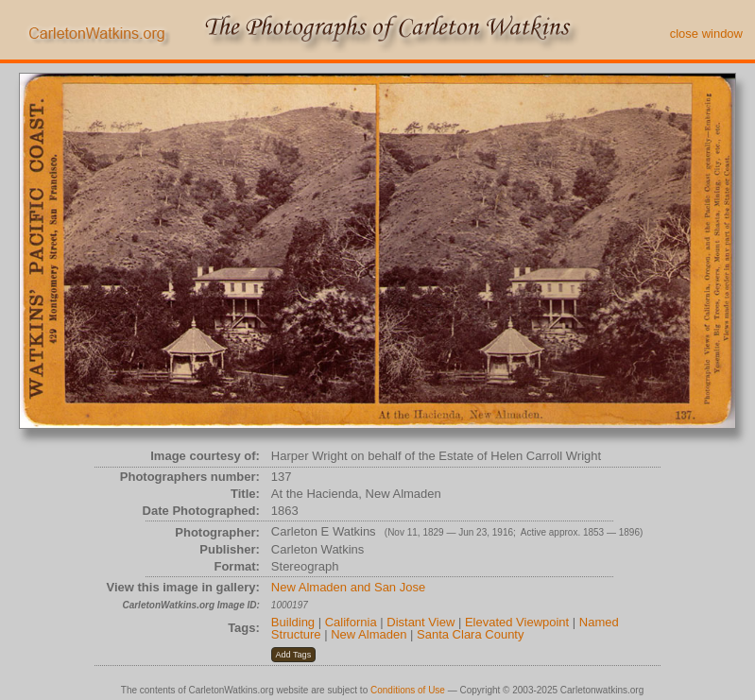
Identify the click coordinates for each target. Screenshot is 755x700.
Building (293, 622)
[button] (293, 655)
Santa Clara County (470, 634)
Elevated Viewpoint (517, 622)
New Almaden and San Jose (348, 587)
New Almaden (369, 634)
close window (706, 34)
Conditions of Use (408, 690)
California (351, 622)
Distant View (420, 622)
